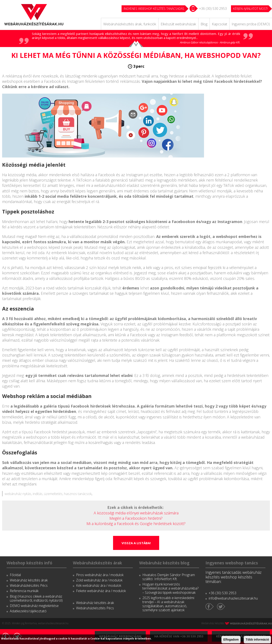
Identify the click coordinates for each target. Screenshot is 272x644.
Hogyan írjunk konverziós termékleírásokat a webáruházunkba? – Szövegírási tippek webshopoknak (170, 588)
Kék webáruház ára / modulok (99, 585)
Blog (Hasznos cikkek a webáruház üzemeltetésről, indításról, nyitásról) (36, 598)
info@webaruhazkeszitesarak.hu (233, 598)
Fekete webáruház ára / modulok (101, 591)
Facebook (210, 607)
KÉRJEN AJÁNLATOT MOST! (250, 9)
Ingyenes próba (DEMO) (251, 24)
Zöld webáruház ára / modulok (99, 580)
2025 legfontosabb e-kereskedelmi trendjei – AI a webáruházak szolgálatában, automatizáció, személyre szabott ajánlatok (168, 604)
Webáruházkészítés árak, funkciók (130, 24)
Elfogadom (231, 640)
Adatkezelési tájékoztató (28, 611)
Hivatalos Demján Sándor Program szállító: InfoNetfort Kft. (169, 577)
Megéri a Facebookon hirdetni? (136, 518)
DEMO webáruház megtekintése (34, 606)
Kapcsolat (220, 24)
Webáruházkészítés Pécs (29, 585)
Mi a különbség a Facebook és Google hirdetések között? (136, 524)
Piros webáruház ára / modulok (100, 575)
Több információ (257, 640)
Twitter (221, 607)
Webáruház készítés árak (29, 580)
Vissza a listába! (136, 543)
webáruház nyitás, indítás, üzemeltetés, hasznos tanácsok (48, 494)
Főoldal (15, 575)
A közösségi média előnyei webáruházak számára (136, 513)
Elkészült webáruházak (178, 24)
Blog (204, 24)
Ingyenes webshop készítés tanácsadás (154, 9)
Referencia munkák (24, 591)
